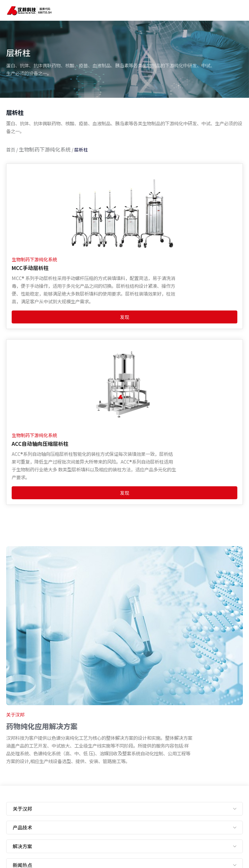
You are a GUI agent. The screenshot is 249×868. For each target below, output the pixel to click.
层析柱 (81, 150)
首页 (11, 150)
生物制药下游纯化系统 (45, 149)
